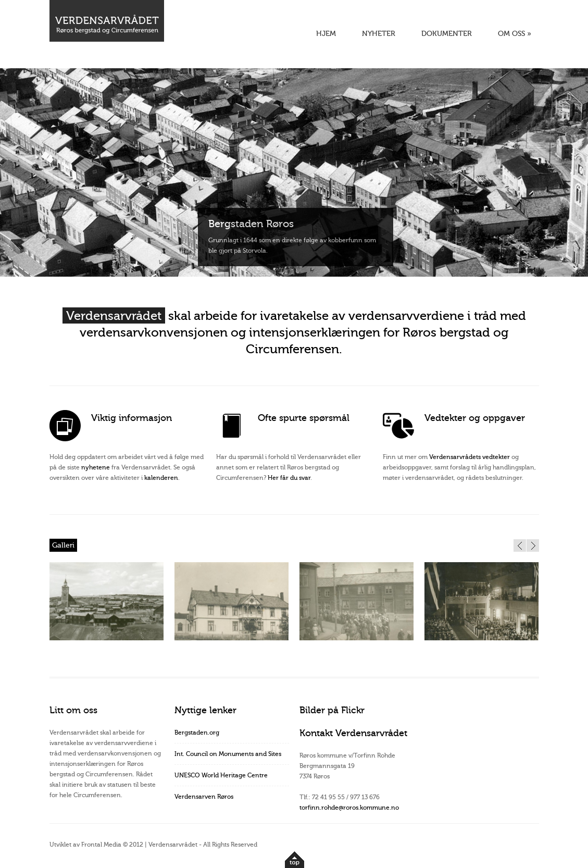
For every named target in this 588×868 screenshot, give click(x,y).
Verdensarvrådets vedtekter (470, 457)
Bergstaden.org (197, 733)
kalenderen (161, 478)
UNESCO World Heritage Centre (221, 775)
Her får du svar (289, 478)
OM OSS (515, 34)
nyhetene (96, 467)
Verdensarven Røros (204, 797)
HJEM (326, 34)
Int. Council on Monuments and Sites (228, 754)
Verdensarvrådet (114, 316)
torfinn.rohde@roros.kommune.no (349, 808)
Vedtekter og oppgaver (475, 418)
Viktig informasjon (132, 418)
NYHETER (379, 34)
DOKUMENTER (447, 34)
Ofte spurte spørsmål (304, 418)
